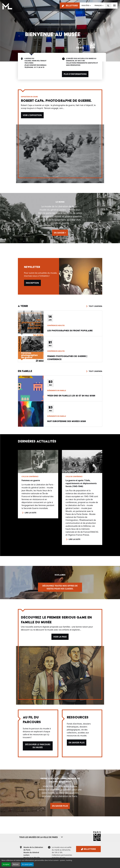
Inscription (32, 283)
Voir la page (60, 637)
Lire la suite (31, 513)
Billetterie (70, 6)
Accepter (6, 864)
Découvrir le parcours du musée (38, 746)
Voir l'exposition (32, 115)
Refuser (16, 864)
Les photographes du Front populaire (70, 331)
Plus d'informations (75, 74)
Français (98, 5)
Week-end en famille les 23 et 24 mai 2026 (71, 396)
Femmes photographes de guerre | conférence (67, 358)
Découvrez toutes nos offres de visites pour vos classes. (60, 587)
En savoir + (60, 233)
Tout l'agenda (95, 306)
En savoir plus (27, 864)
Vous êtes (85, 5)
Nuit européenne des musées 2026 (67, 421)
